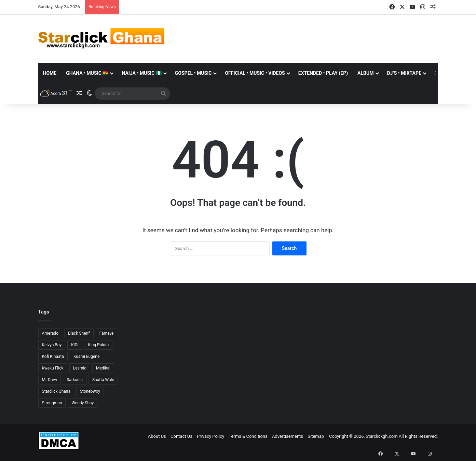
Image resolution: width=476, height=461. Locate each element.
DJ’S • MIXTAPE (404, 73)
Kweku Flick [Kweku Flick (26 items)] (53, 368)
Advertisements (288, 436)
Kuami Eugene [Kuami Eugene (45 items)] (86, 357)
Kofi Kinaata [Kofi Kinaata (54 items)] (53, 357)
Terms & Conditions (248, 436)
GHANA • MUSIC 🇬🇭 (87, 73)
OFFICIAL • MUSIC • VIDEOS (255, 73)
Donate (445, 73)
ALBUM (365, 73)
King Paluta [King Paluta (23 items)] (98, 345)
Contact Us (181, 436)
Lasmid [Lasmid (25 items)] (80, 368)
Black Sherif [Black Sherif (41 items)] (79, 333)
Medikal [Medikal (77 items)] (103, 368)
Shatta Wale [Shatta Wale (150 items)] (103, 380)
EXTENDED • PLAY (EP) (323, 73)
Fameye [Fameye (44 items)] (107, 333)
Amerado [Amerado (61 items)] (50, 333)
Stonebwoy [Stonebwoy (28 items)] (90, 391)
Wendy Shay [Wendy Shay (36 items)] (83, 403)
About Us (157, 436)
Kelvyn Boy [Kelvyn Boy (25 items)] (52, 345)
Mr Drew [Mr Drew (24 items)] (50, 380)
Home (50, 73)
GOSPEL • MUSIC (193, 73)
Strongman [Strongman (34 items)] (52, 403)
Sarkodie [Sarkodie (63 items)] (75, 380)
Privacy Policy (210, 436)
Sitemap (316, 436)
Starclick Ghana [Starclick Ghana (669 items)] (56, 391)
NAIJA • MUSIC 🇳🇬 (141, 73)
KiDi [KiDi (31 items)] (75, 345)
